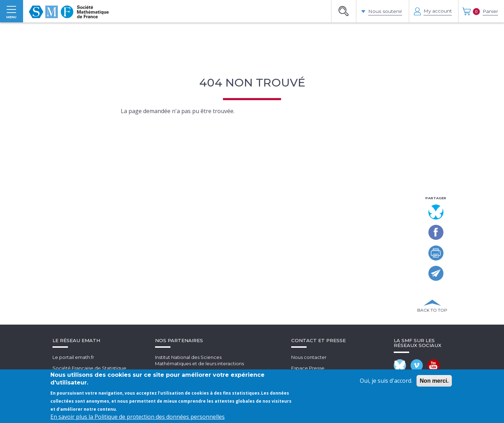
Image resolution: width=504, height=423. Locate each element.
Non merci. (434, 381)
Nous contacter (309, 365)
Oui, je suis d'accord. (386, 381)
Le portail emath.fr (73, 365)
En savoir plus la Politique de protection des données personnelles (138, 417)
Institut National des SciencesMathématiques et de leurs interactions (199, 369)
